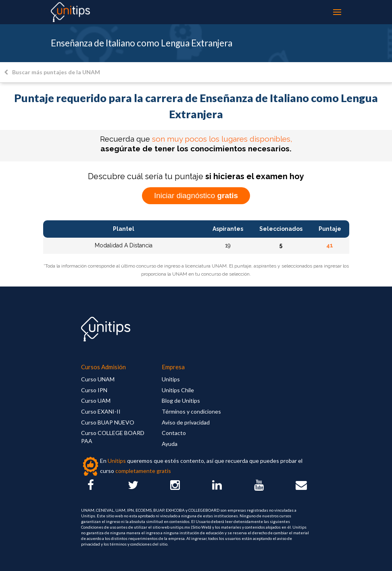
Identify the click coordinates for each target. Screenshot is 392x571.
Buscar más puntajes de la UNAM (52, 72)
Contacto (174, 433)
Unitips (171, 379)
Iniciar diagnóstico (196, 196)
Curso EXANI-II (101, 411)
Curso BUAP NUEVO (108, 422)
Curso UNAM (98, 379)
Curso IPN (94, 390)
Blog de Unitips (181, 401)
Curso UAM (96, 401)
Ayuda (170, 444)
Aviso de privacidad (186, 422)
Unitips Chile (178, 390)
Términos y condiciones (191, 411)
